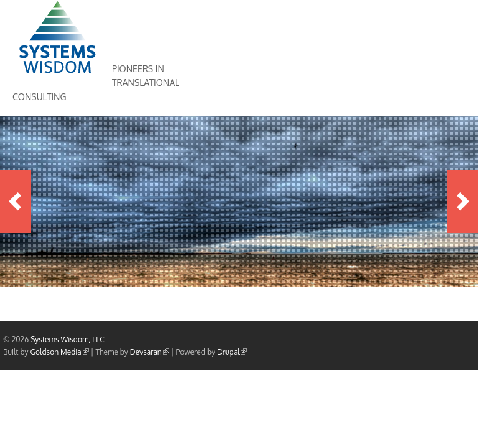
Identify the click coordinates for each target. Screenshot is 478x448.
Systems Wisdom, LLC (68, 339)
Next (462, 202)
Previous (16, 202)
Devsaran (150, 352)
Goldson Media (60, 352)
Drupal (232, 352)
